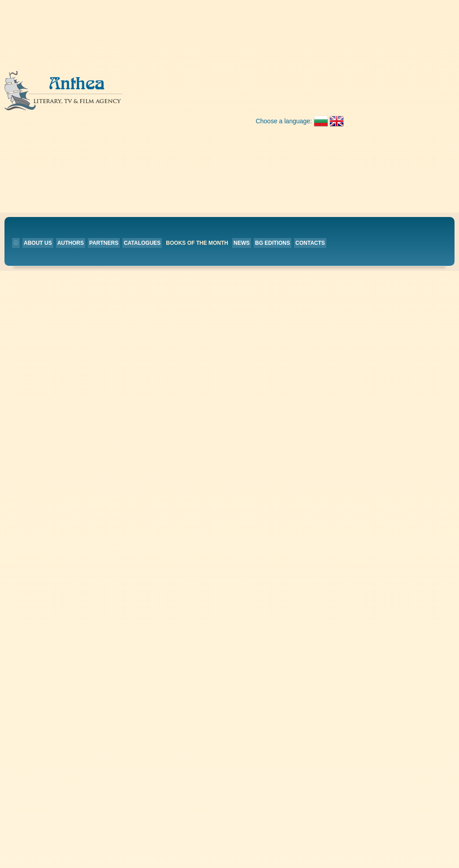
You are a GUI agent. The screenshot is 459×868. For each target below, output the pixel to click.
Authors (145, 97)
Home (193, 261)
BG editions (347, 97)
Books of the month (272, 97)
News (316, 97)
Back (172, 148)
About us (113, 97)
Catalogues (217, 97)
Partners (179, 97)
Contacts (103, 110)
